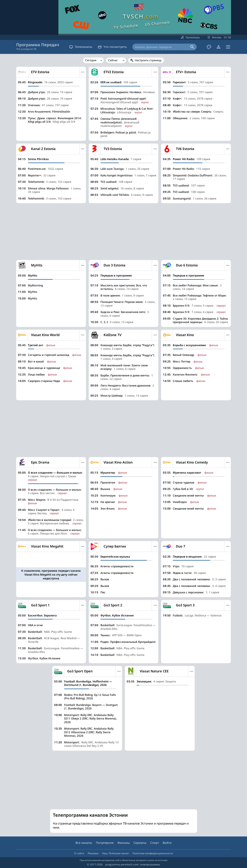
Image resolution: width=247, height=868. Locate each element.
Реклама (93, 853)
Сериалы (140, 843)
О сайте (79, 853)
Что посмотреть (112, 47)
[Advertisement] (124, 232)
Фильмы (124, 843)
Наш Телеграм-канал (115, 853)
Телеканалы (81, 47)
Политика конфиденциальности (153, 853)
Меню (83, 72)
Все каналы (84, 843)
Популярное (105, 843)
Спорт (155, 843)
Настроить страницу (148, 60)
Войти (167, 843)
